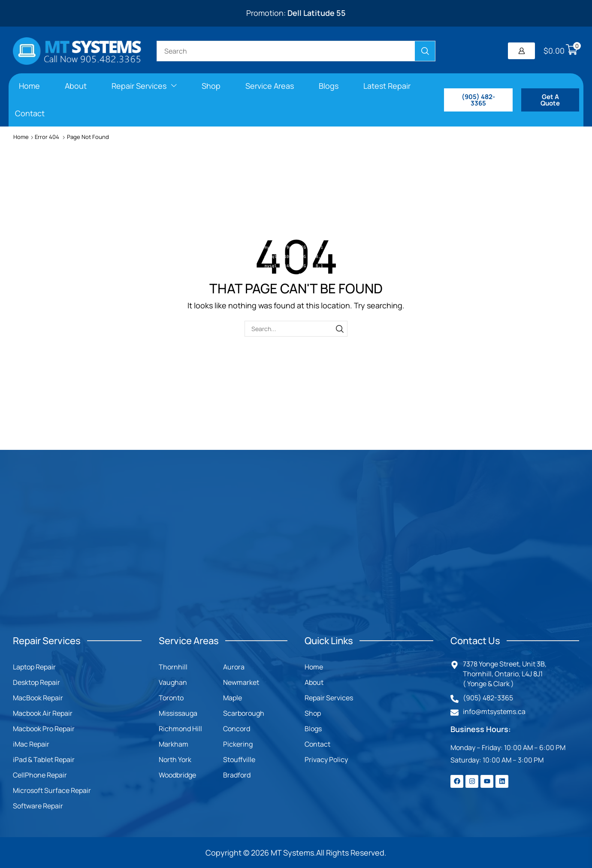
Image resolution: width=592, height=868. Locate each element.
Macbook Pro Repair (44, 729)
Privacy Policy (326, 759)
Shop (313, 713)
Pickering (238, 744)
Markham (174, 744)
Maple (233, 698)
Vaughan (173, 682)
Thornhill (173, 667)
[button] (521, 51)
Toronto (171, 698)
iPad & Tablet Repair (44, 759)
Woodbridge (177, 775)
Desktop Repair (36, 682)
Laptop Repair (34, 667)
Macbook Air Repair (43, 713)
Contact (317, 744)
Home (21, 137)
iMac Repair (31, 744)
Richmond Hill (180, 729)
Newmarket (241, 682)
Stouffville (239, 759)
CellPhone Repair (40, 775)
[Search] (425, 51)
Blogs (313, 729)
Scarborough (244, 713)
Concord (237, 729)
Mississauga (178, 713)
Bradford (237, 775)
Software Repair (38, 806)
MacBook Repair (38, 698)
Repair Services (329, 698)
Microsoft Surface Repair (52, 790)
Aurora (234, 667)
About (314, 682)
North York (175, 759)
